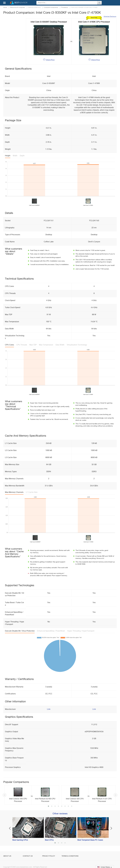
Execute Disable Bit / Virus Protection (20, 631)
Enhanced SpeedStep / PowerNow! (51, 631)
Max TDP (33, 345)
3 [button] (55, 806)
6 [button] (65, 806)
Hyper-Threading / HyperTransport (81, 631)
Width (15, 156)
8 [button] (72, 806)
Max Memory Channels (14, 492)
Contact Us (28, 856)
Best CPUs (49, 840)
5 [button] (62, 806)
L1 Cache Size (32, 492)
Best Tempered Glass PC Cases (90, 840)
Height (8, 156)
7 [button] (68, 806)
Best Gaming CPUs (20, 840)
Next (115, 795)
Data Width (60, 345)
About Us (7, 856)
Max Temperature (46, 345)
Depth (22, 156)
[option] (32, 795)
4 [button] (58, 806)
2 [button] (52, 806)
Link (49, 709)
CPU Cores (9, 345)
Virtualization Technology (77, 345)
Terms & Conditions (70, 856)
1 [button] (48, 806)
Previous (5, 795)
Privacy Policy (49, 856)
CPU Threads (22, 345)
